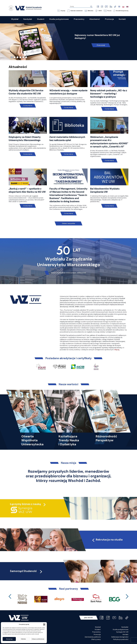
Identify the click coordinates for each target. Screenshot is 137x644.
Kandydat (125, 627)
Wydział (98, 627)
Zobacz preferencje (38, 639)
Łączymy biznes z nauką (25, 504)
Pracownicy (96, 632)
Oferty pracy (96, 639)
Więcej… (117, 350)
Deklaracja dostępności (120, 637)
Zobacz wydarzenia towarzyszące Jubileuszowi (68, 273)
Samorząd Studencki (26, 571)
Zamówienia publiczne (93, 637)
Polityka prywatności (121, 639)
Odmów (23, 639)
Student (98, 629)
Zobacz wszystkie (68, 223)
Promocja (97, 634)
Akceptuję (9, 639)
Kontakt (126, 634)
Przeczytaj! (101, 45)
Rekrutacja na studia (107, 540)
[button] (44, 624)
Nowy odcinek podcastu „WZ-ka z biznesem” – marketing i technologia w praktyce (109, 94)
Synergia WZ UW (122, 632)
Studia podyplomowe (121, 629)
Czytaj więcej (28, 106)
